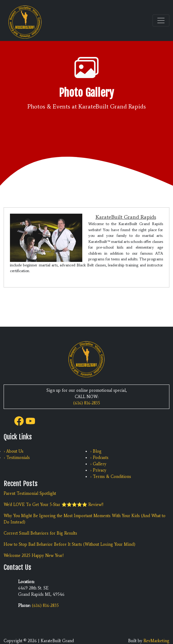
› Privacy (98, 470)
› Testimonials (17, 458)
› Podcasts (99, 458)
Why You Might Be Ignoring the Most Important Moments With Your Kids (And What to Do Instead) (85, 519)
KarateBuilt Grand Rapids (126, 217)
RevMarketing (156, 641)
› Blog (96, 451)
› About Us (14, 451)
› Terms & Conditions (111, 477)
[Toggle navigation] (161, 20)
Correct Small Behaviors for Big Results (40, 533)
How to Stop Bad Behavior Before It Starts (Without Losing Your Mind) (69, 544)
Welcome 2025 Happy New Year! (34, 556)
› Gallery (98, 464)
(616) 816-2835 (87, 403)
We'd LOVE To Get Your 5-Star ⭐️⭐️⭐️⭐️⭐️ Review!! (53, 505)
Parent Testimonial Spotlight (30, 493)
